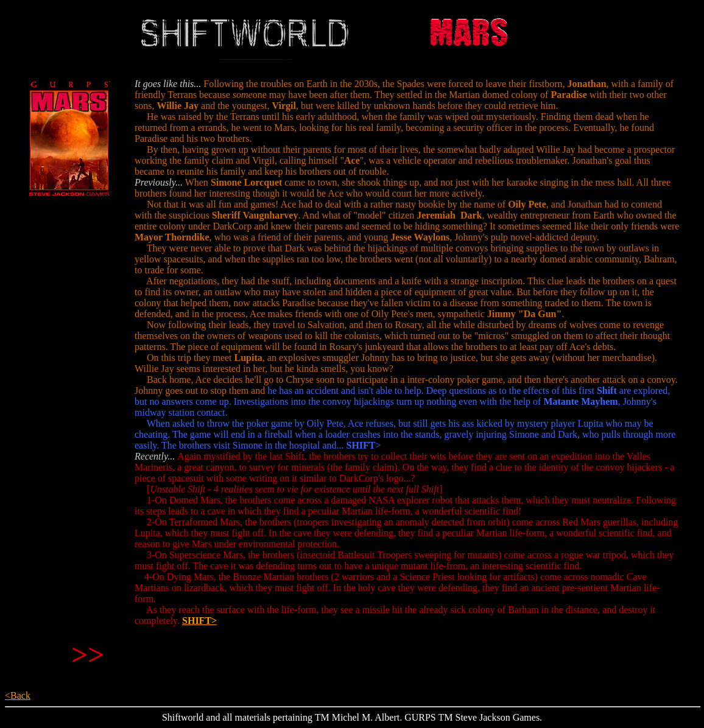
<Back (18, 695)
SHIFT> (199, 621)
